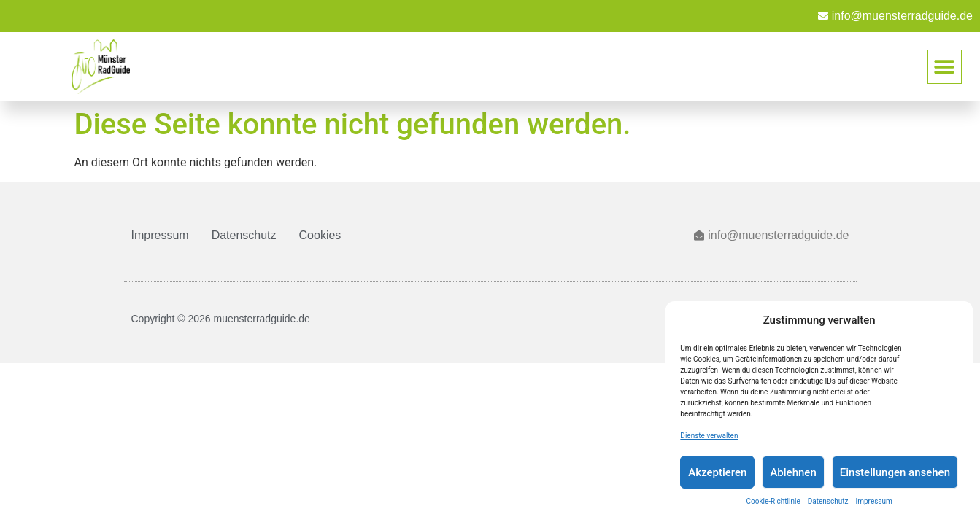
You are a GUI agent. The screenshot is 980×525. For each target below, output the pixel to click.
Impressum (874, 501)
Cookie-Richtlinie (773, 501)
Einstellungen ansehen (895, 472)
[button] (945, 67)
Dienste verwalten (709, 436)
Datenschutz (828, 501)
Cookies (320, 235)
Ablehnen (793, 472)
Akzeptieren (717, 472)
